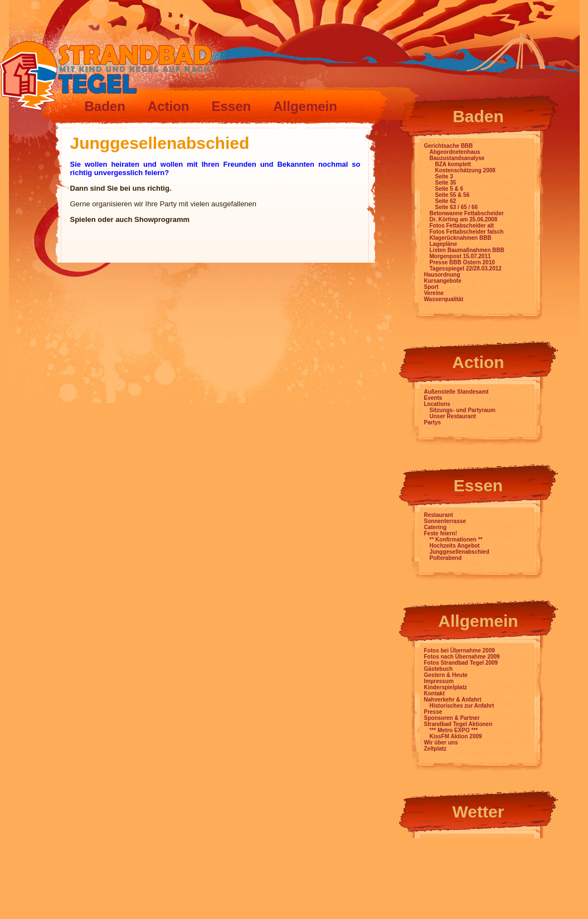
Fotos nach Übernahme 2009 (462, 657)
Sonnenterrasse (445, 521)
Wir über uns (441, 743)
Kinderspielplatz (446, 687)
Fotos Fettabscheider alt (462, 226)
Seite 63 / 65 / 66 (457, 207)
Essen (232, 106)
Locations (437, 404)
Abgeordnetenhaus (455, 152)
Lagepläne (443, 244)
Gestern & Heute (446, 675)
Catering (436, 527)
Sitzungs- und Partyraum (463, 410)
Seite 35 (446, 183)
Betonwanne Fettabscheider (467, 213)
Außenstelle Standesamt (456, 392)
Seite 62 (446, 201)
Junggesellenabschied (460, 552)
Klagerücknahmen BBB (461, 238)
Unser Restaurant (453, 416)
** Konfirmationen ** (456, 540)
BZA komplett (453, 164)
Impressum (439, 681)
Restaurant (439, 515)
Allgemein (305, 106)
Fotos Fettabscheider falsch (467, 232)
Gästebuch (439, 669)
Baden (105, 106)
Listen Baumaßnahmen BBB (467, 250)
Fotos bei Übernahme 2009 (460, 650)
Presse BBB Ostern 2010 (462, 262)
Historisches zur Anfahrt (462, 706)
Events (433, 398)
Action (169, 106)
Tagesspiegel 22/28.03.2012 (466, 269)
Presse (433, 712)
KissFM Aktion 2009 (456, 736)
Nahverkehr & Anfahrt (453, 700)
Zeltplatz (436, 749)
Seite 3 (444, 176)
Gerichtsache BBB (449, 146)
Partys (433, 422)
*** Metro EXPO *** (454, 730)
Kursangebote (443, 281)
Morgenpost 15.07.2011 (460, 256)
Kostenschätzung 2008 (465, 170)
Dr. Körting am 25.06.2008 (464, 219)
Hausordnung (442, 275)
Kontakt (434, 693)
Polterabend (446, 558)
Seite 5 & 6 (449, 189)
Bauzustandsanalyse (457, 158)
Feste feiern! (441, 533)
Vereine (434, 293)
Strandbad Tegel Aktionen (458, 724)
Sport (431, 287)
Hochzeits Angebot (455, 546)
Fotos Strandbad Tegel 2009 (461, 663)
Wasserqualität (444, 299)
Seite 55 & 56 (453, 195)
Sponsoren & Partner (452, 718)
